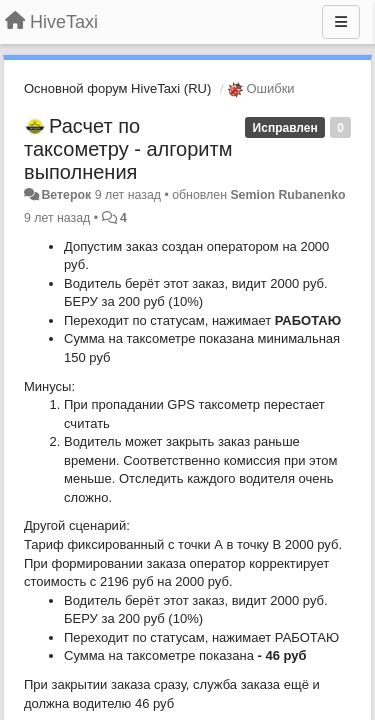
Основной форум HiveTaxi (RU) (117, 88)
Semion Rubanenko (287, 195)
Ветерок (66, 195)
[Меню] (341, 22)
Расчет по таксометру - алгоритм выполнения (128, 149)
